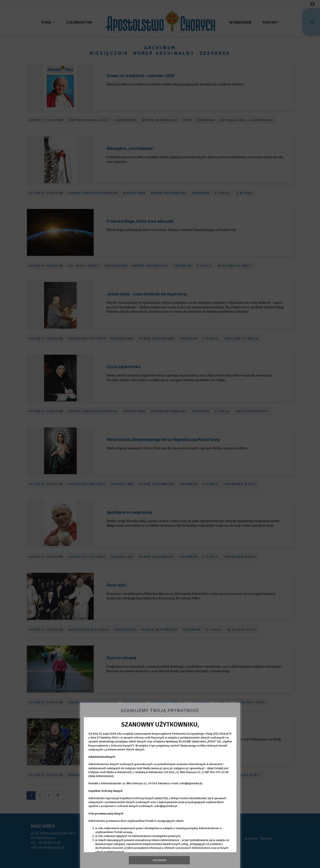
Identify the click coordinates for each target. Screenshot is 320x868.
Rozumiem (159, 860)
